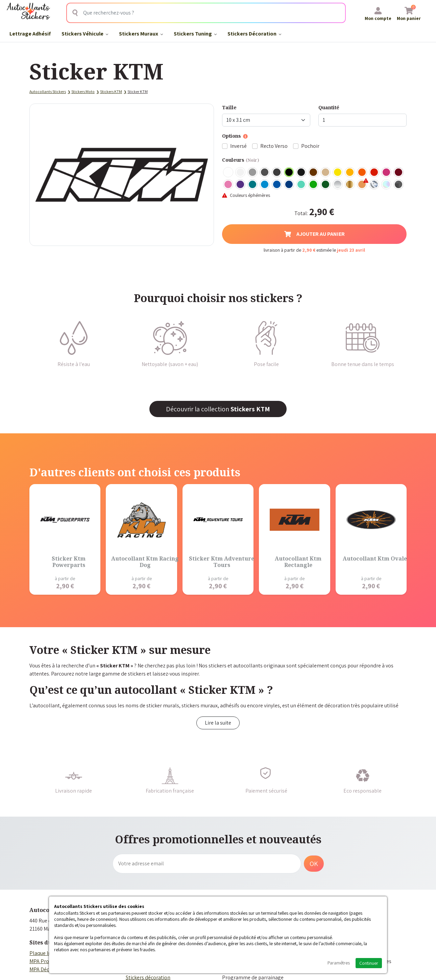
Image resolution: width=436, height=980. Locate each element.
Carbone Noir (399, 185)
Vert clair (314, 185)
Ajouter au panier (314, 234)
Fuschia (387, 173)
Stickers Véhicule (85, 34)
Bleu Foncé (289, 185)
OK (314, 864)
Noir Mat (301, 173)
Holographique (387, 185)
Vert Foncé (326, 185)
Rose (228, 185)
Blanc (228, 173)
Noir (289, 173)
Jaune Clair (338, 173)
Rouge (374, 173)
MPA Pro (39, 961)
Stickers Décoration (254, 34)
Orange (362, 173)
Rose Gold (362, 185)
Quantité (329, 107)
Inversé (238, 146)
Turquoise (253, 185)
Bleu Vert (301, 185)
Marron (314, 173)
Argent (338, 185)
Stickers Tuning (195, 34)
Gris (253, 173)
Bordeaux (399, 173)
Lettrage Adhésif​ (30, 34)
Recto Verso (274, 146)
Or (350, 185)
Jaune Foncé (350, 173)
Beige (326, 173)
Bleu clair (265, 185)
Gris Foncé (265, 173)
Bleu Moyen (277, 185)
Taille (229, 107)
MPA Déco (41, 969)
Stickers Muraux (141, 34)
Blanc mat (241, 173)
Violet (241, 185)
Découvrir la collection (218, 409)
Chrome (374, 185)
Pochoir (310, 146)
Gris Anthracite (277, 173)
